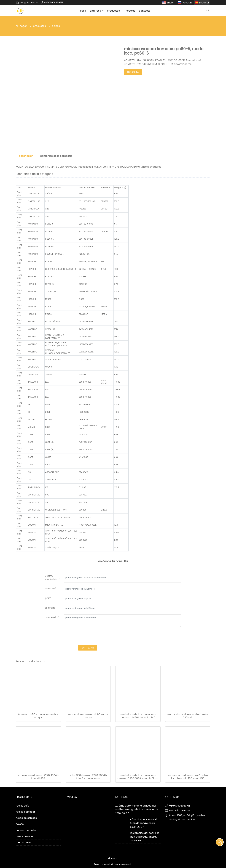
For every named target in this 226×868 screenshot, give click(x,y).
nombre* (51, 589)
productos (113, 11)
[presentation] (88, 636)
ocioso (56, 26)
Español (204, 3)
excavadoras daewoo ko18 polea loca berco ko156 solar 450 (188, 777)
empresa (95, 11)
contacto (145, 11)
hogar (23, 26)
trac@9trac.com (29, 3)
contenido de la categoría (56, 156)
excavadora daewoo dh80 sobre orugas (88, 716)
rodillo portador (25, 812)
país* (48, 598)
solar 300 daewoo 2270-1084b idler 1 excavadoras (88, 777)
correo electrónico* (53, 578)
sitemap (113, 858)
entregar (88, 648)
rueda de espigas (26, 818)
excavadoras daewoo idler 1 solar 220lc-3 (188, 716)
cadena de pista (26, 830)
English (171, 3)
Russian (187, 3)
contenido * (52, 617)
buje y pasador (25, 836)
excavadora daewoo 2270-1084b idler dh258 (38, 777)
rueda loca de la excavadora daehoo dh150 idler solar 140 (138, 716)
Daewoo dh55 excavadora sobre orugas (38, 716)
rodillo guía (22, 806)
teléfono (50, 608)
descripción (26, 156)
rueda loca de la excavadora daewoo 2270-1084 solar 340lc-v (138, 777)
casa (83, 11)
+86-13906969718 (54, 3)
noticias (130, 11)
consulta (133, 72)
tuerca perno (24, 842)
